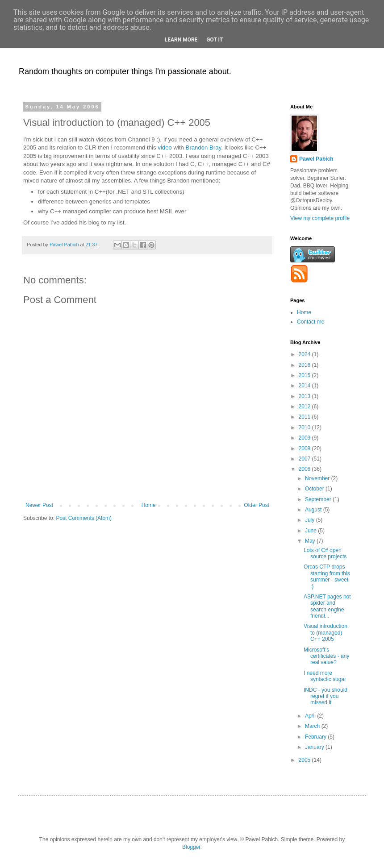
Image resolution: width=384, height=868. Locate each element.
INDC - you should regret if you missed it (326, 696)
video (165, 147)
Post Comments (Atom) (84, 518)
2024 (305, 354)
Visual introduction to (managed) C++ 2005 (326, 633)
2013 (305, 396)
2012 (305, 407)
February (316, 737)
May (311, 541)
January (315, 747)
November (318, 478)
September (319, 499)
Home (149, 505)
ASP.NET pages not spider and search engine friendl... (327, 606)
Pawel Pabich (316, 159)
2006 (305, 469)
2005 (305, 760)
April (311, 716)
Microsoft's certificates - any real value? (326, 656)
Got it (215, 40)
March (313, 726)
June (311, 531)
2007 (305, 459)
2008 (305, 449)
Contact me (311, 322)
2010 (305, 428)
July (311, 520)
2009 (305, 438)
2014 (305, 386)
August (314, 510)
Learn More (181, 40)
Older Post (257, 505)
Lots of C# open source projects (325, 553)
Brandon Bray (204, 147)
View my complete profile (320, 218)
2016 (305, 365)
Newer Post (39, 505)
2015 (305, 375)
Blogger (191, 847)
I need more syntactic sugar (325, 676)
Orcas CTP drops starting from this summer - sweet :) (327, 576)
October (315, 489)
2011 (305, 417)
